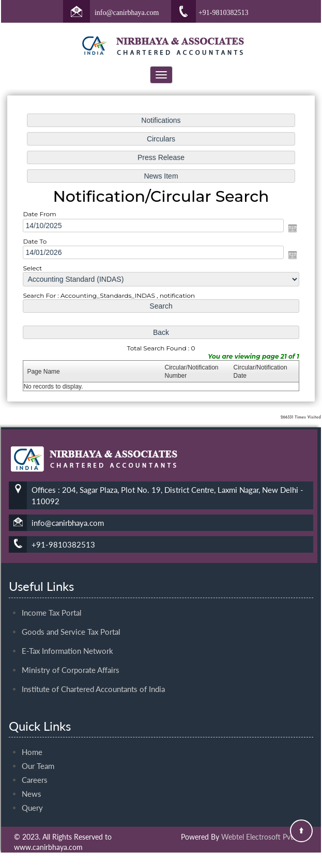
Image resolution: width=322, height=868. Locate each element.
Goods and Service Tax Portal (71, 622)
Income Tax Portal (52, 603)
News (32, 784)
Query (32, 798)
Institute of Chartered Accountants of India (93, 680)
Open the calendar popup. (290, 229)
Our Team (38, 757)
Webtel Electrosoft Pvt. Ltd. (265, 837)
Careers (35, 770)
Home (32, 743)
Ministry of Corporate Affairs (71, 661)
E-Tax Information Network (67, 641)
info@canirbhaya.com (127, 13)
